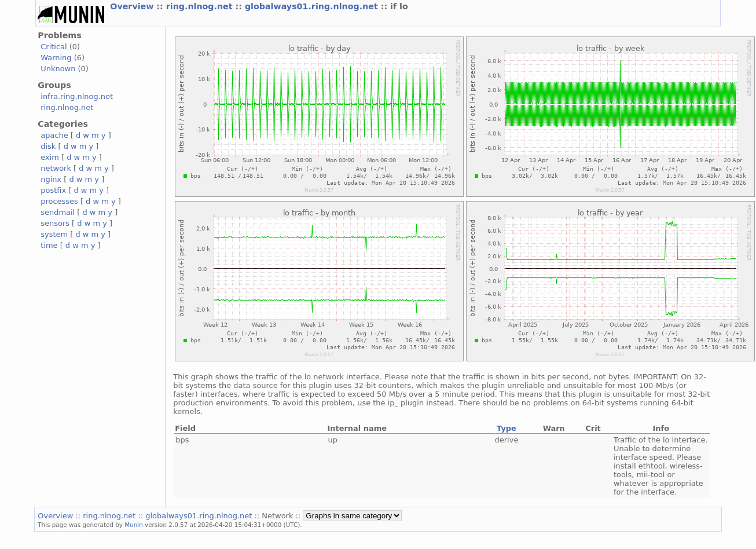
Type (507, 428)
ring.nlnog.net (201, 6)
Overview (133, 6)
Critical (54, 47)
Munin (134, 525)
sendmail (58, 212)
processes (59, 201)
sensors (55, 223)
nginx (51, 179)
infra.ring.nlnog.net (77, 96)
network (56, 168)
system (54, 234)
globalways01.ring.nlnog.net (313, 6)
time (49, 245)
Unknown (58, 69)
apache (54, 135)
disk (48, 146)
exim (50, 157)
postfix (53, 190)
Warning (56, 58)
